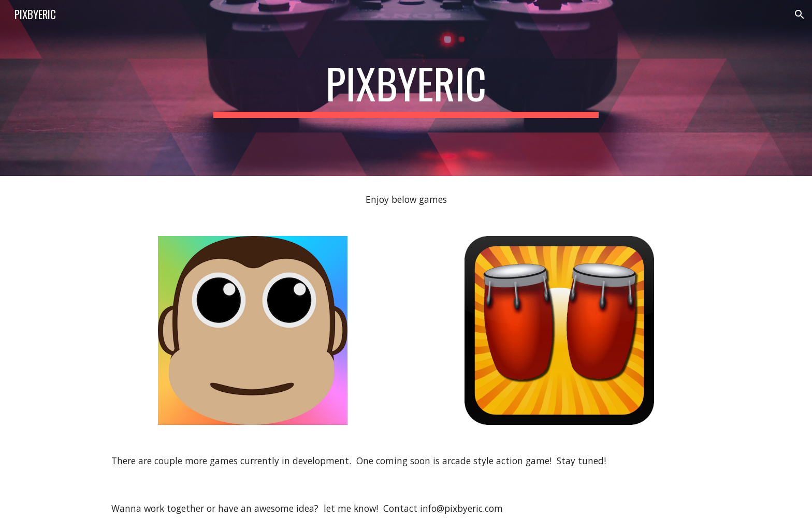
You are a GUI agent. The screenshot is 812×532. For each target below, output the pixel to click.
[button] (800, 14)
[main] (406, 88)
